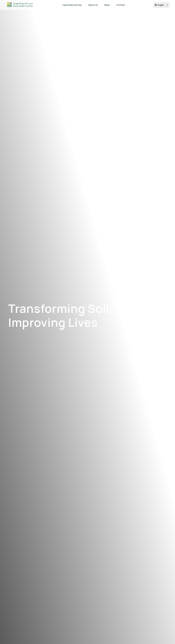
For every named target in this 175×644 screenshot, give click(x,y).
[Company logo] (20, 5)
